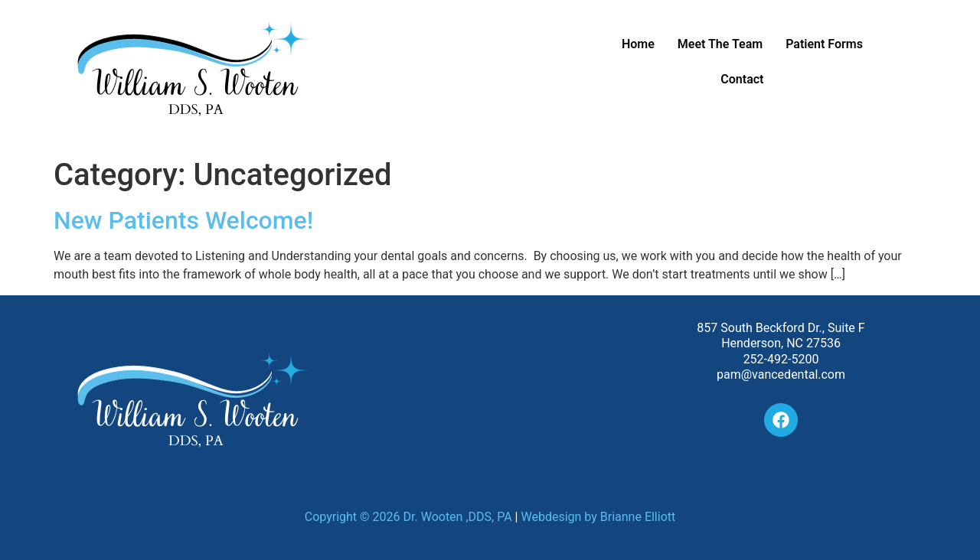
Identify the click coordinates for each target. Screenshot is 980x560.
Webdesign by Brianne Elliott (598, 517)
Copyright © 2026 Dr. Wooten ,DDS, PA (408, 517)
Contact (742, 79)
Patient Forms (824, 44)
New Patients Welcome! (183, 220)
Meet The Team (720, 44)
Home (638, 44)
